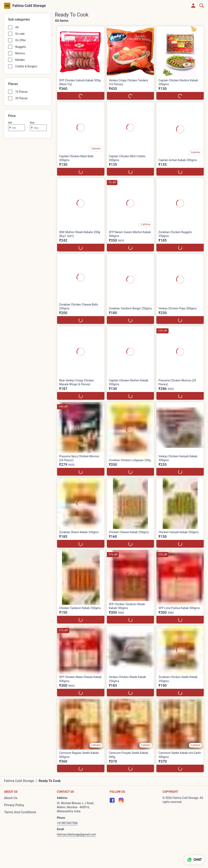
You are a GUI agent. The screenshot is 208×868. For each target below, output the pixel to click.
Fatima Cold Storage (29, 6)
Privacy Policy (14, 805)
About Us (11, 798)
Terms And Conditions (20, 812)
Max (32, 123)
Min (10, 123)
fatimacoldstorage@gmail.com (76, 834)
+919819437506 (67, 823)
